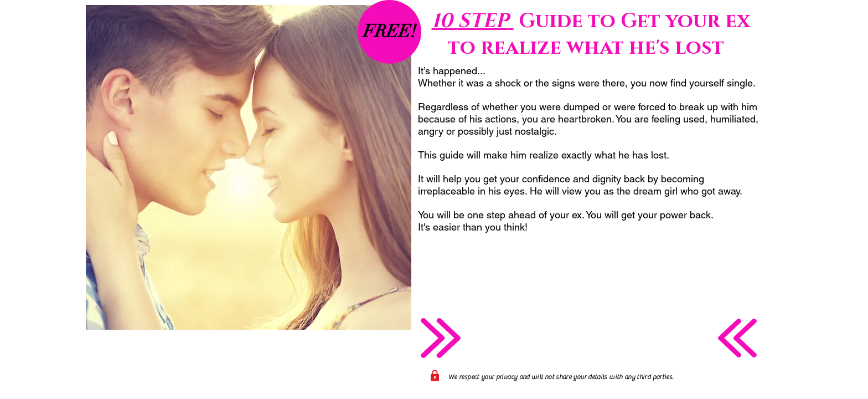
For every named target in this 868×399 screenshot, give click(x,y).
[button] (389, 32)
